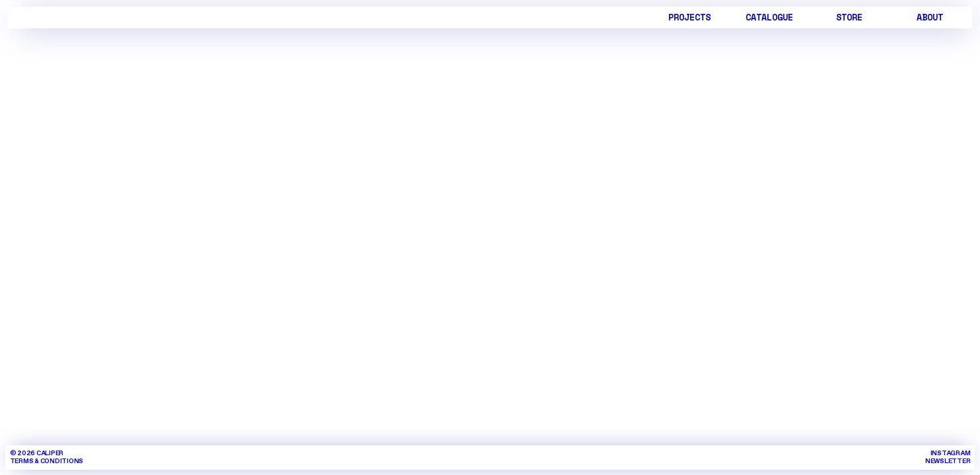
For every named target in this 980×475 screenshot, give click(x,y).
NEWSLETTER (948, 461)
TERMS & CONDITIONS (47, 461)
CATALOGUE (769, 17)
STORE (849, 17)
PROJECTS (689, 17)
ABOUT (930, 17)
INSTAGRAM (951, 453)
